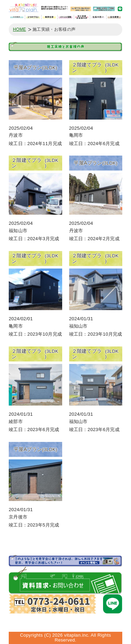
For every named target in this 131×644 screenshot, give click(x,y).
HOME (19, 30)
